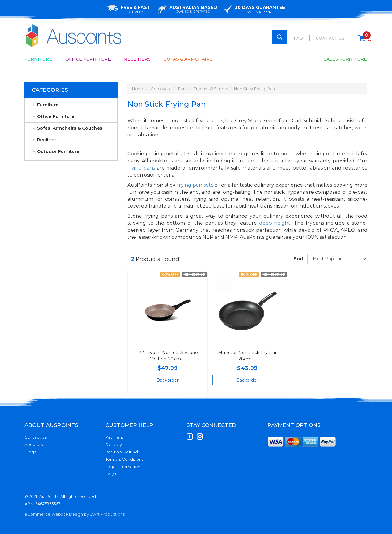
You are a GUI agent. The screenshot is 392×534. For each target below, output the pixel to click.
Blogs (30, 452)
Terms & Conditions (124, 459)
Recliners (137, 59)
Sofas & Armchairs (188, 59)
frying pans (141, 168)
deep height (275, 223)
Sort (298, 259)
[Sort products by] (337, 259)
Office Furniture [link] (56, 116)
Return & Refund (122, 452)
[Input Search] (232, 37)
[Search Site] (279, 37)
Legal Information (123, 467)
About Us (34, 444)
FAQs (111, 474)
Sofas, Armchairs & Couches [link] (70, 128)
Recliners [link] (48, 140)
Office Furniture (88, 59)
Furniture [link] (48, 105)
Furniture (38, 59)
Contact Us (330, 38)
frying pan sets (195, 185)
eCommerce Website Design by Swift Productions (75, 514)
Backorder (168, 380)
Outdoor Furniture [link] (58, 151)
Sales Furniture (345, 59)
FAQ (298, 38)
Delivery (114, 444)
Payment (114, 437)
